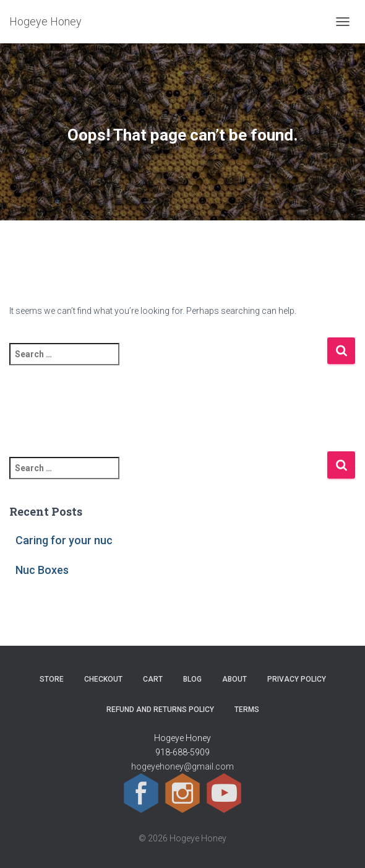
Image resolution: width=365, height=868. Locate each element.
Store (52, 679)
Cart (153, 679)
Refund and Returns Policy (160, 710)
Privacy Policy (297, 679)
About (234, 679)
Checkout (103, 679)
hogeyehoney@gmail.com (182, 766)
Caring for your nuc (64, 540)
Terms (247, 710)
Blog (192, 679)
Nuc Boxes (42, 570)
